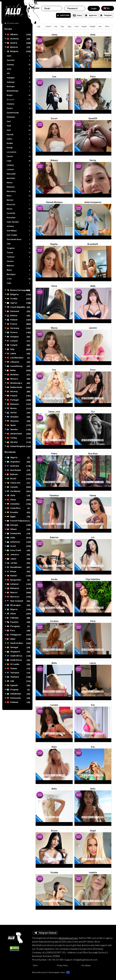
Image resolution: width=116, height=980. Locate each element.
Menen (19, 183)
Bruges (19, 95)
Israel (11, 546)
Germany (13, 328)
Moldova (13, 375)
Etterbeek (19, 117)
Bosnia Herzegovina (18, 290)
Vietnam (13, 702)
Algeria (12, 458)
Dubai (77, 15)
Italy (11, 349)
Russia (12, 408)
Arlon (19, 69)
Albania (12, 35)
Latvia (11, 354)
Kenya (11, 572)
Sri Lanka (13, 664)
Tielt (19, 244)
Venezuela (14, 698)
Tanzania (13, 673)
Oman (11, 614)
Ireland (12, 345)
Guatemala (14, 534)
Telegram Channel (45, 933)
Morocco (13, 597)
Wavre (19, 270)
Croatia (12, 299)
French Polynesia (17, 521)
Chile (11, 496)
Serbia (12, 413)
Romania (13, 404)
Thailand (13, 677)
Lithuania (13, 362)
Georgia (12, 525)
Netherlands (14, 387)
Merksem (19, 187)
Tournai (19, 253)
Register (34, 8)
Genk (19, 126)
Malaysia (13, 588)
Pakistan (13, 618)
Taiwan (12, 669)
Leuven (19, 156)
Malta (11, 370)
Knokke (19, 143)
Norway (12, 392)
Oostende (19, 213)
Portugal (13, 400)
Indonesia (13, 542)
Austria (12, 43)
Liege (19, 161)
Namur (19, 209)
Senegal (12, 647)
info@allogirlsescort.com (85, 960)
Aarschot (19, 60)
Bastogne (19, 87)
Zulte (19, 283)
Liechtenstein (15, 358)
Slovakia (13, 417)
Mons (19, 196)
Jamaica (13, 555)
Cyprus (12, 303)
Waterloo (19, 266)
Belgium (13, 51)
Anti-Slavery (86, 966)
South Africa (14, 656)
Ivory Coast (14, 550)
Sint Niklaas (19, 231)
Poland (12, 396)
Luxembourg (15, 366)
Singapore (14, 652)
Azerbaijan (14, 470)
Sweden (12, 430)
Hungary (13, 337)
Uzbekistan (14, 694)
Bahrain (12, 474)
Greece (12, 333)
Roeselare (19, 218)
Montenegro (14, 383)
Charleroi (19, 104)
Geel (19, 121)
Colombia (13, 504)
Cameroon (14, 483)
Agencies (91, 15)
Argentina (13, 462)
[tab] (17, 29)
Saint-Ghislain (19, 222)
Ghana (12, 529)
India (11, 538)
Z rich (19, 279)
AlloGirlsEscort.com (68, 938)
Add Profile (63, 15)
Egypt (11, 517)
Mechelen (19, 178)
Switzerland (14, 434)
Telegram (106, 15)
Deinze (19, 108)
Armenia (13, 39)
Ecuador (13, 512)
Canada (12, 487)
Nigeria (12, 610)
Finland (12, 320)
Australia (13, 466)
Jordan (12, 563)
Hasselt (19, 135)
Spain (11, 425)
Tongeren (19, 248)
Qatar (11, 639)
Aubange (19, 82)
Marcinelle (19, 174)
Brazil (11, 479)
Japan (12, 559)
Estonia (12, 316)
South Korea (14, 660)
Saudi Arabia (15, 643)
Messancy (19, 191)
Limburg (19, 165)
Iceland (12, 341)
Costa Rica (14, 508)
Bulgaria (13, 295)
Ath (19, 73)
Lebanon (13, 584)
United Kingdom (16, 446)
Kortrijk (19, 148)
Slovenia (13, 421)
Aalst (19, 56)
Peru (11, 631)
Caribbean (14, 491)
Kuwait (12, 576)
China (11, 500)
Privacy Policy (62, 966)
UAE (10, 681)
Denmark (13, 311)
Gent (19, 130)
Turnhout (19, 257)
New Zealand (15, 601)
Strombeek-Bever (19, 239)
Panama (13, 622)
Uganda (12, 685)
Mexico (12, 593)
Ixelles (19, 139)
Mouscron (19, 204)
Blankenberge (19, 91)
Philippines (14, 635)
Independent (40, 41)
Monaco (12, 379)
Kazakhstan (14, 567)
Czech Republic (16, 307)
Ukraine (12, 442)
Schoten (19, 226)
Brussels (19, 100)
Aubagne (19, 78)
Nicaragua (14, 605)
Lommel (19, 170)
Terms (35, 966)
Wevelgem (19, 274)
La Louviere (19, 152)
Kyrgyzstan (14, 580)
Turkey (12, 438)
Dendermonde (19, 113)
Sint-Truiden (19, 235)
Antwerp (19, 65)
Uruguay (13, 690)
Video (79, 88)
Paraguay (13, 626)
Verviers (19, 261)
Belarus (12, 47)
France (12, 324)
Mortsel (19, 200)
